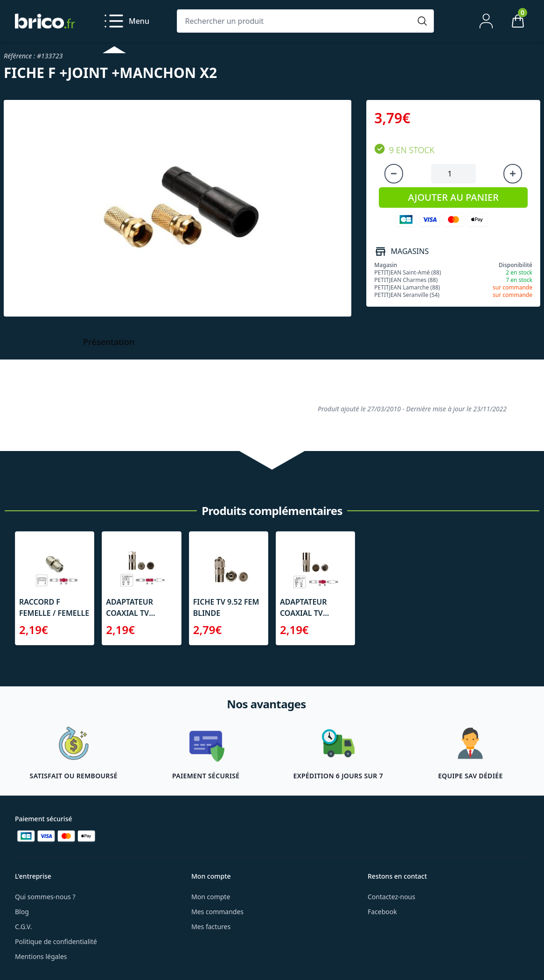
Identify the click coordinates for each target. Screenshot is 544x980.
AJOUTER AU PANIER (453, 197)
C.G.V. (23, 927)
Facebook (382, 912)
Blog (22, 912)
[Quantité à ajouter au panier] (453, 174)
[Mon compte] (486, 21)
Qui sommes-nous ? (45, 897)
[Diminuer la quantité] (394, 174)
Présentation (109, 342)
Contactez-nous (391, 897)
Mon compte (211, 897)
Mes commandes (217, 912)
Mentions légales (41, 956)
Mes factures (211, 927)
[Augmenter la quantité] (513, 174)
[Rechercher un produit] (296, 21)
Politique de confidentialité (56, 941)
